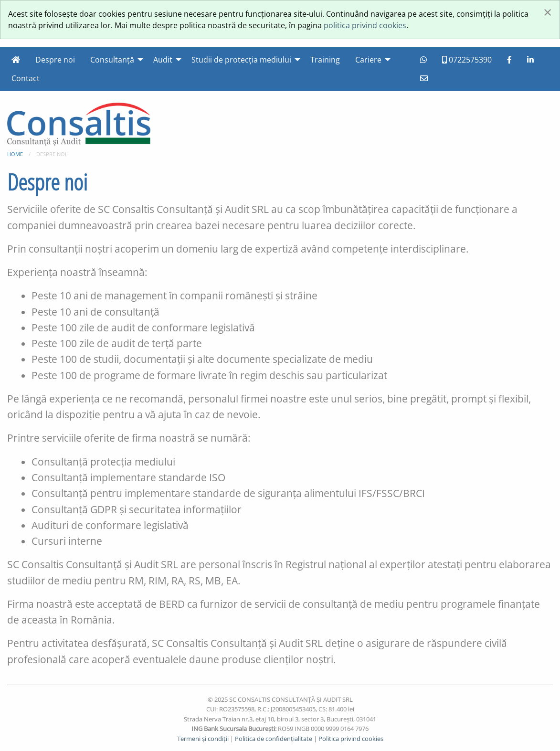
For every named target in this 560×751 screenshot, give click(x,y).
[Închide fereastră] (548, 12)
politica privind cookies (365, 25)
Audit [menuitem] (163, 60)
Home (15, 154)
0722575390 (467, 60)
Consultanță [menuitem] (112, 60)
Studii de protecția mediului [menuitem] (241, 60)
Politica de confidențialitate (274, 739)
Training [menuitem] (325, 60)
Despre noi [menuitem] (55, 60)
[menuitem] (16, 60)
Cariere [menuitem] (368, 60)
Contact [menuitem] (26, 78)
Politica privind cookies (351, 739)
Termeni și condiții (203, 739)
